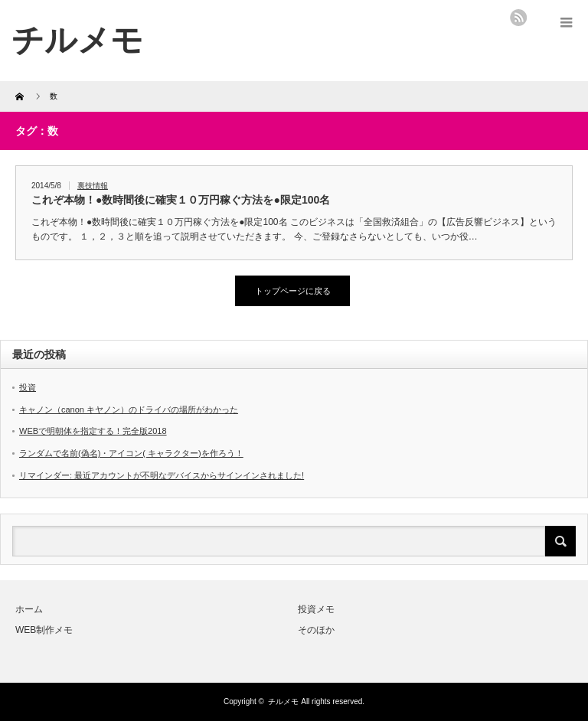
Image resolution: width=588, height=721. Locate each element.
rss (518, 18)
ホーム (29, 609)
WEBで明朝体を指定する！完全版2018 (93, 431)
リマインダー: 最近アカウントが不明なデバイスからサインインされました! (162, 475)
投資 (28, 387)
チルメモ (283, 701)
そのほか (316, 630)
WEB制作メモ (44, 630)
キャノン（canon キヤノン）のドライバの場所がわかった (129, 409)
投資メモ (316, 609)
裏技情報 (93, 186)
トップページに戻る (293, 291)
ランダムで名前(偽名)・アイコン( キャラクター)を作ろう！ (131, 453)
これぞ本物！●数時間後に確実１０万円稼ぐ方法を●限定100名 (181, 200)
